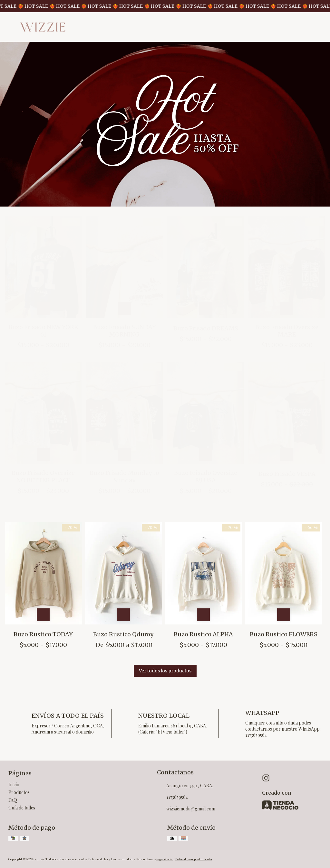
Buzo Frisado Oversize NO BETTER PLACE (43, 476)
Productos (19, 792)
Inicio (14, 785)
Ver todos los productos (165, 671)
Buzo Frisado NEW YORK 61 (43, 331)
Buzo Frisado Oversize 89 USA (206, 476)
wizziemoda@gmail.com (186, 809)
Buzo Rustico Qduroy (123, 634)
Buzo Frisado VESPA (287, 474)
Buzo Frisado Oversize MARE (287, 331)
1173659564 (172, 798)
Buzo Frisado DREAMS (206, 328)
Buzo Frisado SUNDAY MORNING (125, 331)
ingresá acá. (165, 859)
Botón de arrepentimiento (194, 859)
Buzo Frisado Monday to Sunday (124, 476)
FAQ (13, 800)
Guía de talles (22, 808)
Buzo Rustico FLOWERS (284, 634)
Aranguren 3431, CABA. (185, 786)
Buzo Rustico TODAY (43, 634)
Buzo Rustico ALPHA (203, 634)
